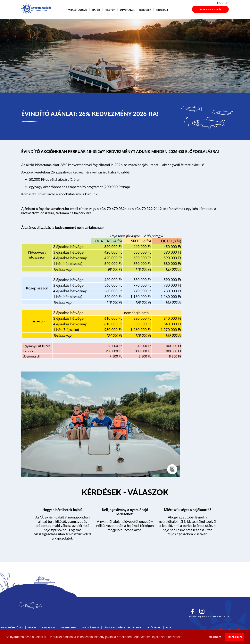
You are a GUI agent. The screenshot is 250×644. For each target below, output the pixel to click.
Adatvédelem (90, 628)
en (227, 3)
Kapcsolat (49, 628)
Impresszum (69, 628)
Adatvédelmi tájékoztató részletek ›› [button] (159, 637)
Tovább (125, 493)
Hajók (96, 10)
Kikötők (110, 10)
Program (162, 10)
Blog (169, 628)
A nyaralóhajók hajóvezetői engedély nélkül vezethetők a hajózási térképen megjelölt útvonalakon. (125, 526)
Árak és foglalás (210, 9)
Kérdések (145, 10)
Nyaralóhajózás (76, 10)
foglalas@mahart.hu (54, 209)
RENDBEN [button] (235, 637)
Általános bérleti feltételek (123, 628)
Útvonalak (127, 10)
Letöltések (154, 628)
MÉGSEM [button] (215, 637)
